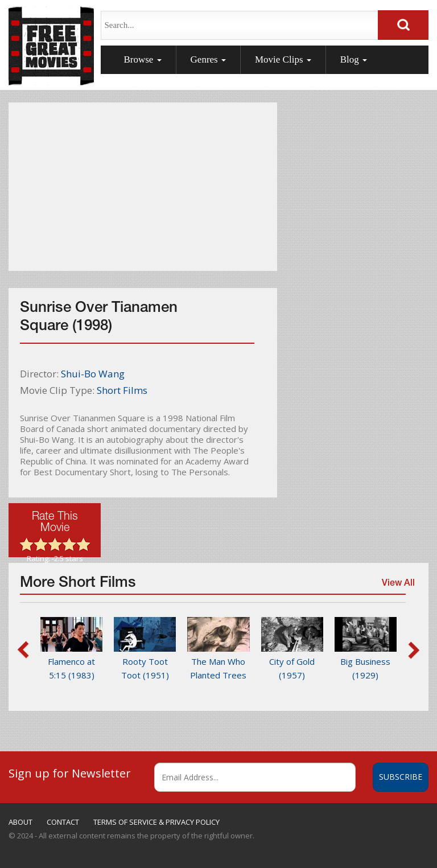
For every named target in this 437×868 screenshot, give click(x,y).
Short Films (122, 390)
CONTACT (63, 822)
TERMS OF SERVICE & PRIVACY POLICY (156, 822)
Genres (208, 59)
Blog (354, 59)
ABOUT (20, 822)
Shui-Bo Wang (93, 374)
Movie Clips (283, 59)
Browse (142, 59)
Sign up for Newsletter (70, 773)
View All (397, 587)
